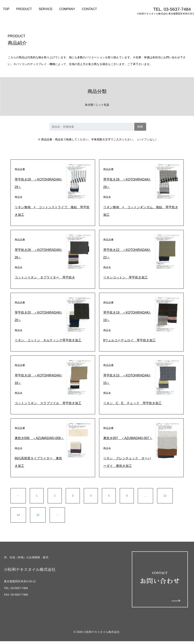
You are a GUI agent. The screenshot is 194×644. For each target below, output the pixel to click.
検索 (140, 127)
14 (18, 515)
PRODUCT (24, 9)
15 (38, 515)
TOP (6, 9)
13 (165, 496)
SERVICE (46, 9)
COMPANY (67, 9)
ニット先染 (102, 105)
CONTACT (89, 9)
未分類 (89, 105)
